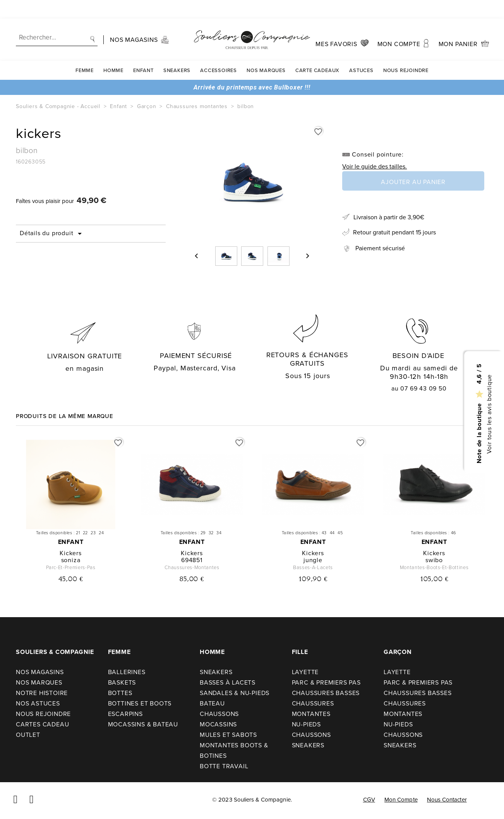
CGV (369, 800)
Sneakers (177, 52)
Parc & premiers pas (326, 682)
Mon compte (401, 800)
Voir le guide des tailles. (375, 166)
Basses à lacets (228, 682)
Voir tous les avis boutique (489, 414)
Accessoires (219, 52)
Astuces (361, 52)
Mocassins (218, 724)
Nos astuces (38, 703)
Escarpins (125, 714)
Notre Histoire (42, 693)
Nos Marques (266, 52)
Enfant (143, 52)
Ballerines (127, 672)
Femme (85, 52)
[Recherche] (57, 19)
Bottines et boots (140, 703)
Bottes (120, 693)
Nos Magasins (40, 672)
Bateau (212, 703)
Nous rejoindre (406, 52)
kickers (71, 553)
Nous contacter (447, 800)
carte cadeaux (317, 52)
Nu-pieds (306, 724)
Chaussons (219, 714)
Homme (113, 52)
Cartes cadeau (42, 724)
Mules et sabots (228, 735)
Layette (305, 672)
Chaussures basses (326, 693)
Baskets (122, 682)
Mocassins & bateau (143, 724)
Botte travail (224, 766)
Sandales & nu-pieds (235, 693)
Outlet (28, 735)
